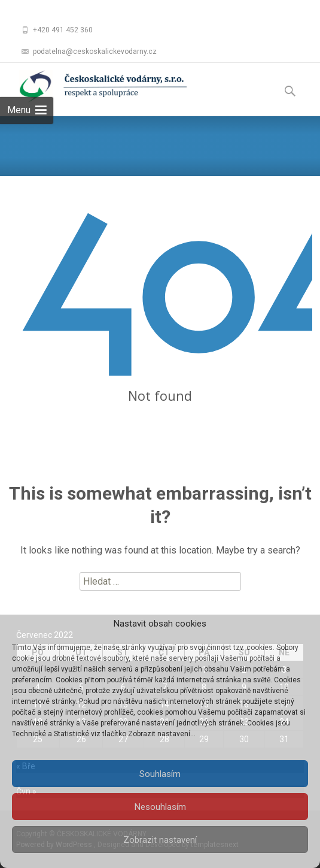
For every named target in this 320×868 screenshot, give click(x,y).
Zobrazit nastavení (160, 840)
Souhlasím (160, 774)
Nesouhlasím (160, 807)
